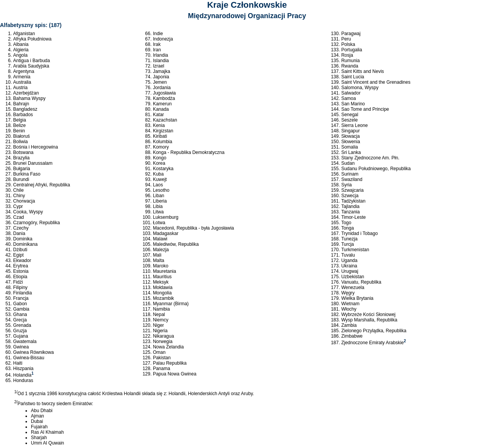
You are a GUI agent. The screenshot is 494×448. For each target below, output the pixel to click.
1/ (16, 392)
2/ (16, 402)
